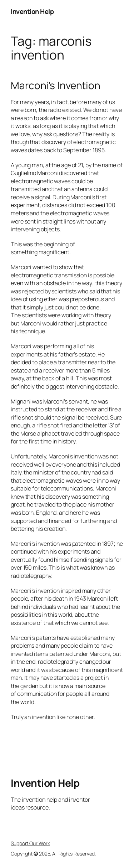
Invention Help (32, 11)
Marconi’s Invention (56, 86)
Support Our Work (30, 843)
